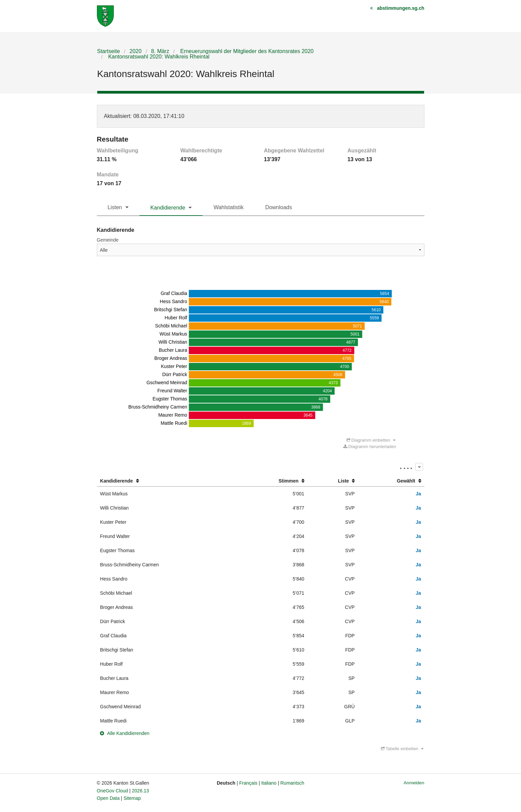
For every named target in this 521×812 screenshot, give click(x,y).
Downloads (279, 207)
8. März (160, 51)
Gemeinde (108, 240)
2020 (136, 51)
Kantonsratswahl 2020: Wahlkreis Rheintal (158, 57)
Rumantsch (292, 783)
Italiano (269, 783)
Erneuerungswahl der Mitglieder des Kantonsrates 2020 (246, 51)
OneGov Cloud (113, 791)
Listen (115, 207)
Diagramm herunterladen (370, 447)
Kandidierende (168, 208)
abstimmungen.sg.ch (400, 8)
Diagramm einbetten (371, 440)
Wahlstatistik (228, 207)
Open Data (108, 798)
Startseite (109, 51)
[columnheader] (167, 481)
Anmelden (414, 783)
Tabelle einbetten (402, 749)
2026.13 (141, 791)
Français (249, 783)
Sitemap (132, 798)
